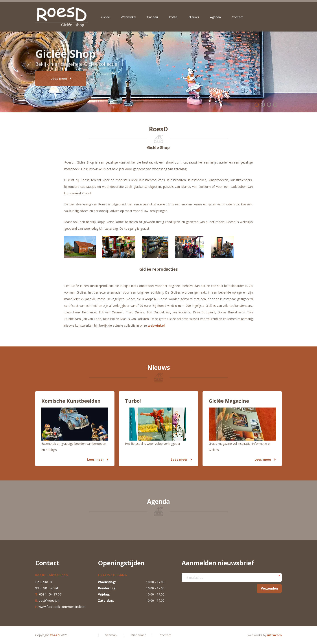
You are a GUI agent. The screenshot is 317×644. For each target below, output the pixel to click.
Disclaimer (138, 635)
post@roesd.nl (49, 600)
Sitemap (111, 635)
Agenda (215, 17)
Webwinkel (128, 17)
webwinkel (156, 325)
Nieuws (194, 17)
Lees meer (96, 459)
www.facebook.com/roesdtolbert (62, 607)
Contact (237, 17)
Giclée (106, 17)
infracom (275, 635)
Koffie (173, 17)
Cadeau (152, 17)
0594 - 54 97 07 (50, 594)
